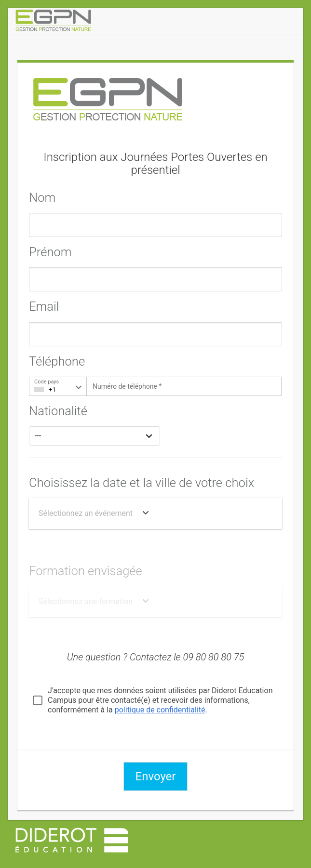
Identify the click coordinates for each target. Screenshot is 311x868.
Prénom (50, 252)
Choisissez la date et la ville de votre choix (142, 483)
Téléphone (57, 361)
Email (44, 306)
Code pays (47, 382)
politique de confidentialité (160, 710)
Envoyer (156, 776)
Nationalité (58, 411)
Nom (42, 197)
